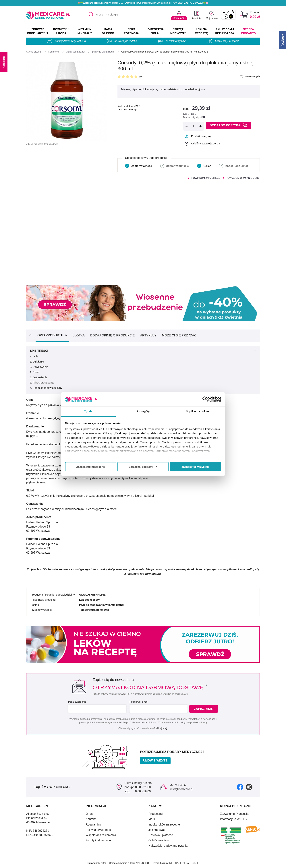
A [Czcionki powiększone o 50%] (228, 12)
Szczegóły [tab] (143, 411)
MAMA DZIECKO (108, 31)
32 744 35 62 (179, 785)
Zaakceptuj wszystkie (195, 467)
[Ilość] (194, 126)
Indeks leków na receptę (164, 825)
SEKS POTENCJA (131, 31)
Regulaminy (93, 825)
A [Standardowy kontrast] (226, 16)
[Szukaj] (91, 15)
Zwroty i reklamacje (98, 840)
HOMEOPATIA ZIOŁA (155, 31)
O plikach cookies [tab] (198, 411)
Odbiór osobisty (159, 840)
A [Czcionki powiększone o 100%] (233, 12)
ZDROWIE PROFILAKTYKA (38, 31)
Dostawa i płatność (161, 835)
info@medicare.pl (182, 789)
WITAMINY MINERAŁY (85, 31)
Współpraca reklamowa (101, 835)
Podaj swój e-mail (138, 702)
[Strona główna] (34, 52)
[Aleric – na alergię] (121, 15)
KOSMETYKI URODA (61, 31)
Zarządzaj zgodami (143, 467)
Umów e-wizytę (155, 761)
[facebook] (240, 787)
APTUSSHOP (143, 863)
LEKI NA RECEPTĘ (201, 31)
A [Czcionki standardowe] (224, 12)
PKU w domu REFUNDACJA (225, 31)
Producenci (156, 814)
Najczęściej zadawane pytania (168, 846)
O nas (90, 814)
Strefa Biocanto (249, 31)
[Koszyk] (243, 15)
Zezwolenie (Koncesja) (235, 814)
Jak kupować (157, 830)
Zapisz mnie (204, 709)
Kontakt (91, 819)
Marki (152, 819)
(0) (141, 77)
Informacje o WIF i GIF (235, 819)
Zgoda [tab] (88, 411)
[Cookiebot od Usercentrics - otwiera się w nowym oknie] (205, 399)
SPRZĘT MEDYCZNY (178, 31)
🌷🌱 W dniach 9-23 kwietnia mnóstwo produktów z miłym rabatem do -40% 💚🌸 (143, 3)
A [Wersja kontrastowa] (231, 16)
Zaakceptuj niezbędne (91, 467)
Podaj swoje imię (77, 702)
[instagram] (249, 787)
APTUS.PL (193, 863)
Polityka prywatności (99, 830)
